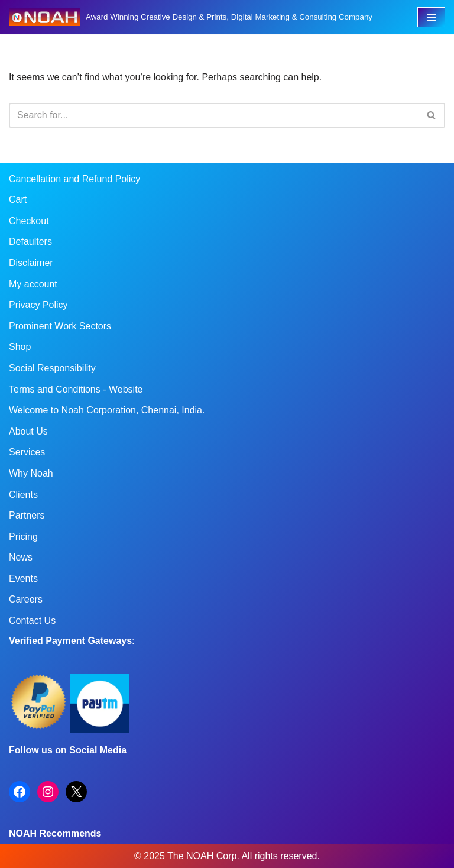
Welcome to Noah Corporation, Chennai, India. (107, 410)
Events (23, 579)
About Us (28, 431)
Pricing (23, 537)
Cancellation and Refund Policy (74, 179)
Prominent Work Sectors (60, 326)
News (21, 557)
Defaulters (30, 242)
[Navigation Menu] (431, 17)
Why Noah (31, 473)
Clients (23, 495)
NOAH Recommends (55, 833)
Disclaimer (31, 263)
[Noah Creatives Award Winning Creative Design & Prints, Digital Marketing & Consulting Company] (191, 17)
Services (27, 452)
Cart (18, 200)
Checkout (29, 221)
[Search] (214, 115)
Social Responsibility (52, 368)
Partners (27, 515)
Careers (26, 599)
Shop (20, 347)
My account (33, 284)
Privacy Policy (38, 305)
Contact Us (32, 621)
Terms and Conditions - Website (76, 389)
